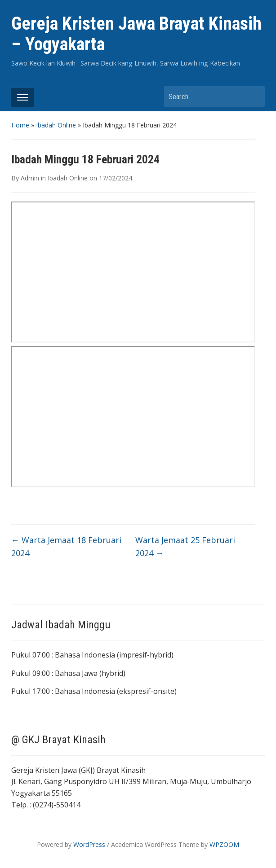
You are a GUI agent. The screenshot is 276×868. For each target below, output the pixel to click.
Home (20, 125)
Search (254, 96)
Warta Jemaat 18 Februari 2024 (66, 546)
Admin (30, 178)
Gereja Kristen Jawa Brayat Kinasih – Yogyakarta (136, 34)
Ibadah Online (56, 125)
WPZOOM (224, 844)
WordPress (89, 844)
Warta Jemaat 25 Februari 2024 (185, 546)
